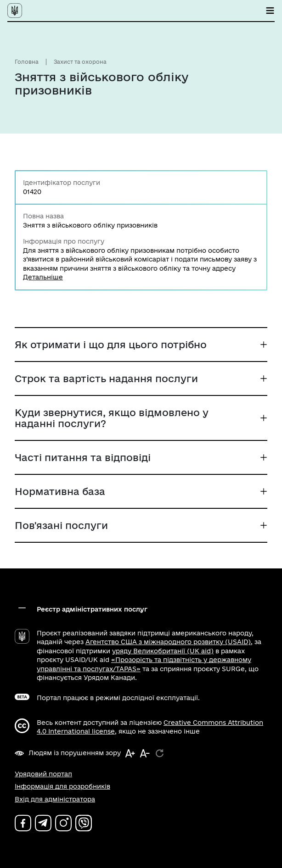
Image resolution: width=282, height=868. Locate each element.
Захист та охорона (80, 62)
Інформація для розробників (62, 786)
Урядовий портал (43, 774)
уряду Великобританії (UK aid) (163, 651)
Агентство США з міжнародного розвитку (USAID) (168, 642)
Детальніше (43, 277)
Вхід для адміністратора (55, 799)
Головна (27, 62)
